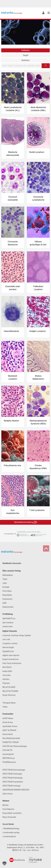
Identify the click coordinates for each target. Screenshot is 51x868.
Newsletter (7, 595)
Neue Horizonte (9, 817)
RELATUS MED (9, 687)
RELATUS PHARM (10, 691)
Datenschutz (8, 607)
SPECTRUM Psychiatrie (13, 782)
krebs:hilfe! (7, 671)
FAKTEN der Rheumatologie (15, 746)
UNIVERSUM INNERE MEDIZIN (16, 790)
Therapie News (9, 703)
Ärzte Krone (8, 722)
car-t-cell (6, 639)
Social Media (8, 824)
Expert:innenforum (11, 659)
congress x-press (10, 643)
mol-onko (7, 675)
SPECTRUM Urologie (11, 786)
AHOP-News (8, 718)
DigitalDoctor (8, 651)
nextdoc (6, 679)
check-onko (8, 626)
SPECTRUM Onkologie (12, 774)
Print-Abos (7, 591)
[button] (4, 864)
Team (5, 579)
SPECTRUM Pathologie (13, 778)
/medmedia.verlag (11, 833)
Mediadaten (8, 575)
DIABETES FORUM (11, 742)
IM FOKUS (7, 667)
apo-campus (8, 622)
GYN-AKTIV (7, 750)
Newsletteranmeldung (25, 522)
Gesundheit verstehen (12, 813)
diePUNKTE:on (9, 619)
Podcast (6, 683)
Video (5, 707)
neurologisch (8, 754)
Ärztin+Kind (8, 734)
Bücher (6, 805)
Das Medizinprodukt (11, 738)
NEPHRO (9, 758)
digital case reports (11, 655)
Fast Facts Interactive (12, 663)
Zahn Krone (8, 794)
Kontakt (6, 587)
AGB (4, 603)
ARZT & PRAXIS (9, 730)
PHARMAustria (9, 762)
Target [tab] (25, 55)
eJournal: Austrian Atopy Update (17, 635)
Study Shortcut (9, 695)
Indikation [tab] (25, 50)
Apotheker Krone (10, 726)
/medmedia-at (9, 836)
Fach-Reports (8, 809)
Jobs (5, 583)
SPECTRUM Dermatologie (14, 770)
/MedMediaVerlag (11, 829)
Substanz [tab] (25, 60)
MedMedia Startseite (12, 563)
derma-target (8, 647)
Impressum (7, 599)
